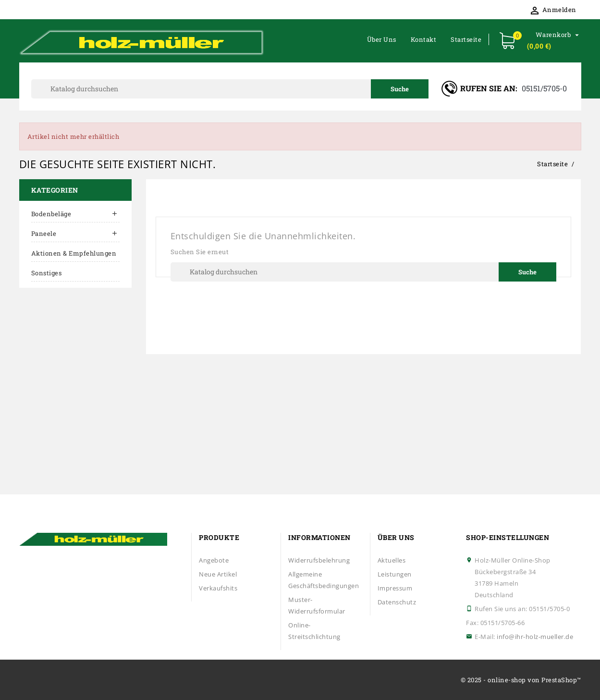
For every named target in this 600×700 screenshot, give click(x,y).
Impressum (395, 588)
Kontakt (424, 39)
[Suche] (230, 89)
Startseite (466, 39)
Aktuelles (392, 560)
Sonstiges (47, 273)
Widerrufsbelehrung (319, 560)
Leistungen (395, 574)
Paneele (44, 233)
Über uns (382, 39)
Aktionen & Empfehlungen (74, 253)
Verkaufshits (218, 588)
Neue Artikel (218, 574)
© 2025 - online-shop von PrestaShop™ (521, 680)
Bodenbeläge (51, 214)
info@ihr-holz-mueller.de (535, 637)
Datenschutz (397, 602)
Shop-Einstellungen (508, 537)
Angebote (214, 560)
